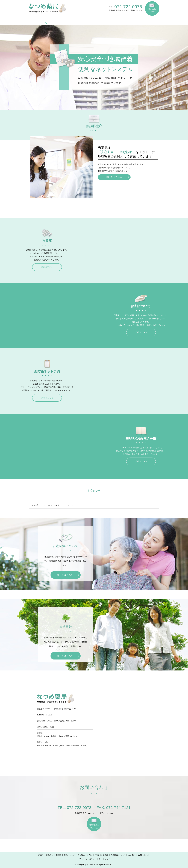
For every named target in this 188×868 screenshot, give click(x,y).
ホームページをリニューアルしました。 (61, 505)
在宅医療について (130, 19)
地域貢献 (146, 19)
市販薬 (59, 19)
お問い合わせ (143, 855)
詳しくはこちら (114, 177)
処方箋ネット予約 (91, 19)
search (157, 19)
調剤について (72, 19)
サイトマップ (104, 859)
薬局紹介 (47, 19)
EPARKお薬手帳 (110, 19)
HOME (35, 19)
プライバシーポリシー (87, 859)
